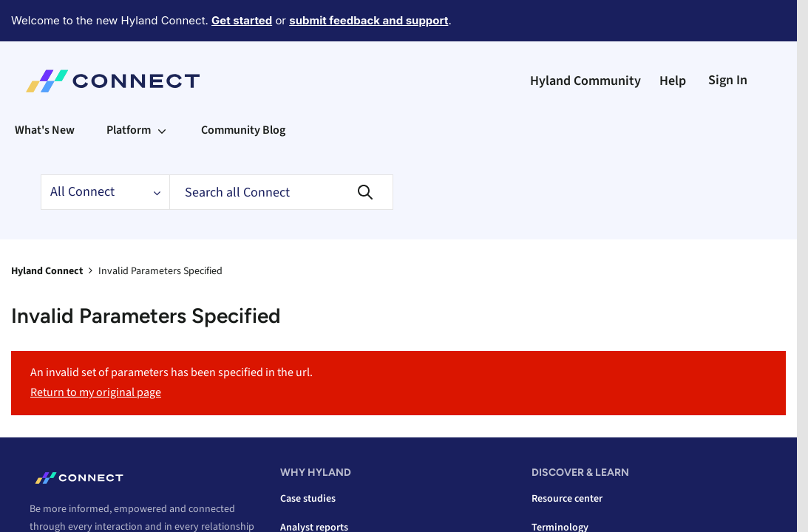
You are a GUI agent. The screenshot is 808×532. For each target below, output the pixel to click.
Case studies (308, 499)
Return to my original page (96, 392)
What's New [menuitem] (45, 130)
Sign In (728, 80)
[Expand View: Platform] (162, 130)
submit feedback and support (369, 20)
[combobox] (281, 192)
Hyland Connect (47, 271)
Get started (242, 20)
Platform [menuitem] (129, 130)
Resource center (567, 499)
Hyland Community (585, 81)
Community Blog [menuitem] (243, 130)
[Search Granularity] (105, 192)
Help (673, 81)
